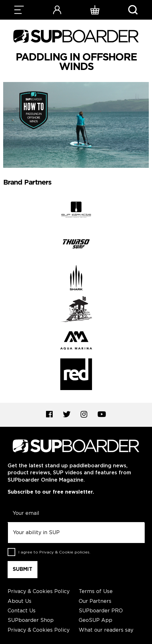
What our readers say (106, 630)
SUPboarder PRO (101, 611)
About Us (20, 601)
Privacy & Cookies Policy (39, 592)
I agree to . (54, 552)
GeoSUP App (96, 620)
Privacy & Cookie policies (64, 552)
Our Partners (95, 601)
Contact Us (22, 611)
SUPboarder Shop (31, 620)
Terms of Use (96, 592)
